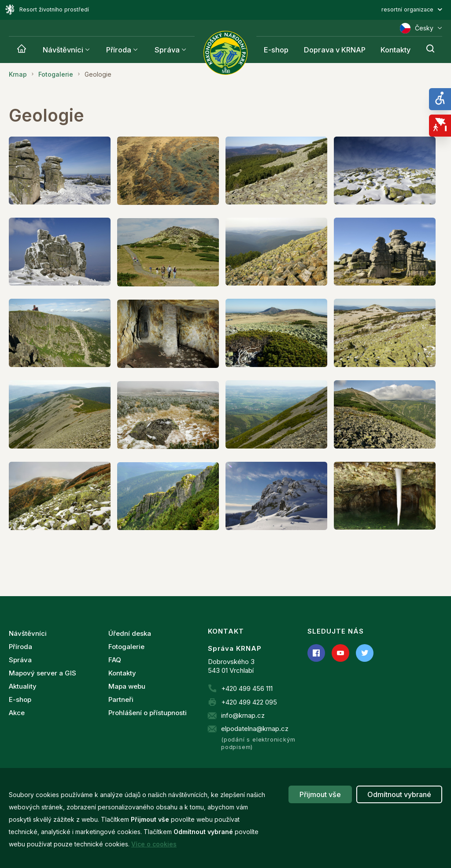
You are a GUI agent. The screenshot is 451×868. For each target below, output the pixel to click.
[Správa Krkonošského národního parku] (225, 53)
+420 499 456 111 (247, 688)
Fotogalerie (126, 647)
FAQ (115, 660)
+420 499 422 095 (249, 702)
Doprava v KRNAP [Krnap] (335, 50)
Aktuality (23, 686)
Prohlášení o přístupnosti (148, 713)
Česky (421, 28)
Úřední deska (130, 633)
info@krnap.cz (243, 715)
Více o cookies (154, 844)
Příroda (119, 50)
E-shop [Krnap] (276, 50)
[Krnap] (22, 50)
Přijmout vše (320, 794)
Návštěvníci (63, 50)
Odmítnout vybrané (399, 794)
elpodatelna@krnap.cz (255, 729)
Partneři (121, 699)
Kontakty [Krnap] (396, 50)
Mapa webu (127, 686)
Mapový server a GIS (43, 673)
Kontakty (122, 673)
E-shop (20, 699)
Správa (167, 50)
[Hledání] (430, 50)
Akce (17, 713)
